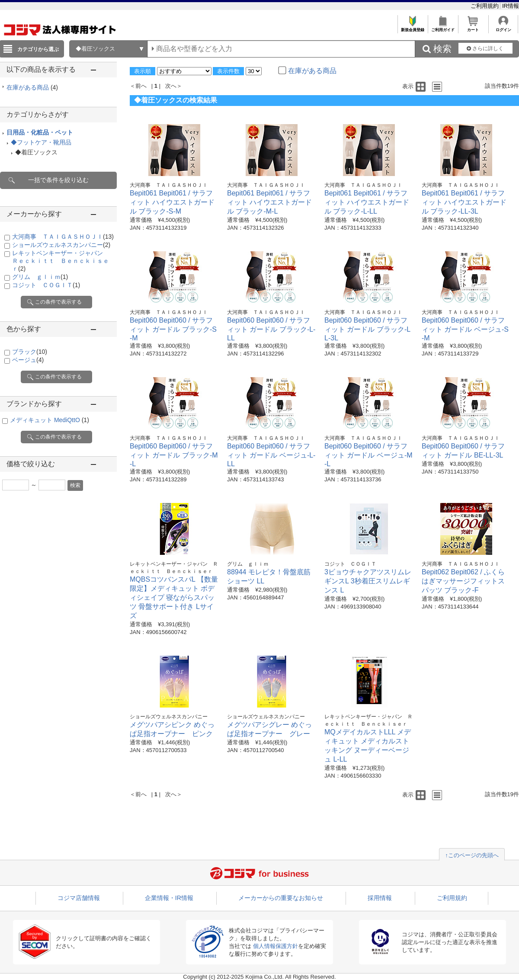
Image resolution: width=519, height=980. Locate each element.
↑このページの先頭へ (472, 855)
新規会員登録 (412, 27)
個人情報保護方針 (276, 946)
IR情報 (511, 6)
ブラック (30, 352)
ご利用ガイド (443, 27)
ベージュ (28, 360)
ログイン (503, 27)
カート (473, 27)
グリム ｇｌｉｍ (40, 277)
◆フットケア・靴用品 (41, 142)
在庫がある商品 (32, 87)
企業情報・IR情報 (169, 898)
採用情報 (380, 898)
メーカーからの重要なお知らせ (281, 898)
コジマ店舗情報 (79, 898)
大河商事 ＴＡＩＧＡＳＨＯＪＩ (63, 237)
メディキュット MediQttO (50, 420)
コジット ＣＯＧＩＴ (46, 285)
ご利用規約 (485, 6)
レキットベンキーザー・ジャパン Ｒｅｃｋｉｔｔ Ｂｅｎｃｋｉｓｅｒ (61, 261)
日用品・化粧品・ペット (40, 132)
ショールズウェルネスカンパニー (61, 245)
